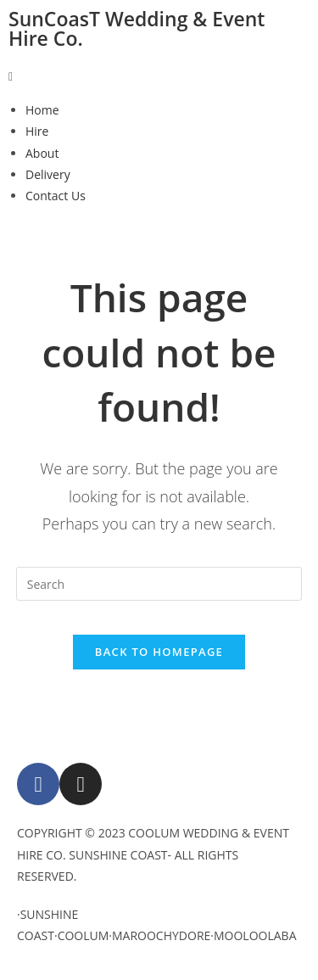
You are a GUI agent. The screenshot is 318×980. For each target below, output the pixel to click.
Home (42, 110)
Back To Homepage (159, 652)
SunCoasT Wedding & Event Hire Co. (137, 28)
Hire (37, 131)
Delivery (48, 174)
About (42, 153)
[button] (159, 76)
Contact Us (56, 196)
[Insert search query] (159, 584)
